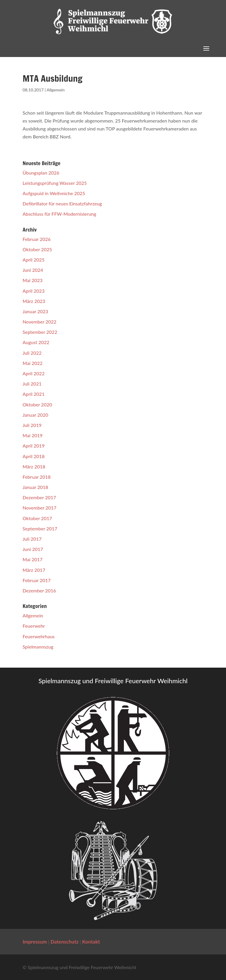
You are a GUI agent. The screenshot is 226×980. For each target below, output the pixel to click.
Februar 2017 (37, 580)
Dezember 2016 (39, 590)
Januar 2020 (35, 415)
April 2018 (34, 456)
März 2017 (34, 570)
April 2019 (34, 446)
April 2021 (34, 394)
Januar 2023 (35, 311)
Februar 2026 (37, 239)
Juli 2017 (32, 539)
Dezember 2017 (39, 497)
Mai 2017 (33, 559)
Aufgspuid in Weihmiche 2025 (54, 193)
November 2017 (40, 508)
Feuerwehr (34, 626)
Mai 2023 (33, 280)
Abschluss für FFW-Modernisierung (59, 214)
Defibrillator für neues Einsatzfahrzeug (62, 203)
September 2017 (40, 528)
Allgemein (56, 90)
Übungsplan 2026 (41, 173)
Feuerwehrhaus (39, 636)
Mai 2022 (33, 363)
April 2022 (34, 373)
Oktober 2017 (37, 518)
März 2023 (34, 301)
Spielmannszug (38, 647)
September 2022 (40, 332)
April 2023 (34, 291)
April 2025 (34, 260)
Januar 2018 (35, 487)
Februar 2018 (37, 477)
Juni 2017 (33, 549)
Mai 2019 (33, 435)
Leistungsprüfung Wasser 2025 (55, 183)
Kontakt (91, 942)
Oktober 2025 (37, 249)
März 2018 (34, 466)
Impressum (35, 942)
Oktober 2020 (37, 404)
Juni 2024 (33, 270)
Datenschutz (65, 942)
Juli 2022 (32, 353)
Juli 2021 (32, 384)
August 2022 (36, 342)
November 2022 (40, 322)
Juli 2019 (32, 425)
